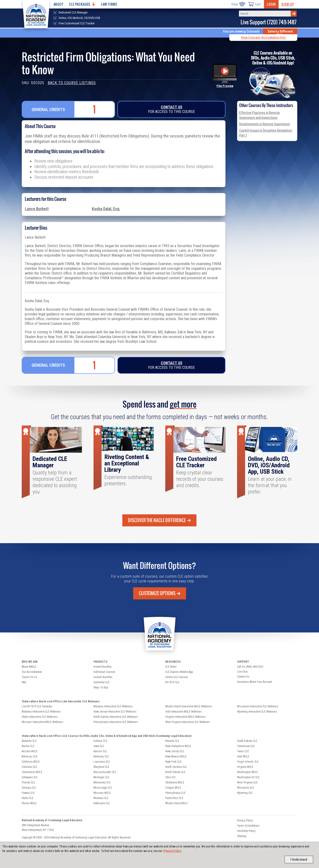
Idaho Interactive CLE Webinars (40, 717)
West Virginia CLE (247, 782)
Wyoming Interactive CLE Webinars (257, 712)
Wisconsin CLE (246, 788)
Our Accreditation (32, 672)
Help (238, 4)
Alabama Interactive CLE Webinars (41, 712)
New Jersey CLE (175, 751)
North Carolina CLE (176, 767)
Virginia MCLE (245, 767)
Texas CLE (243, 751)
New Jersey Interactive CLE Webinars (115, 712)
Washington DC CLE (248, 777)
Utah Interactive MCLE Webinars (184, 712)
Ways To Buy (101, 688)
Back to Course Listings (72, 83)
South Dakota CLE (247, 741)
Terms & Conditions (248, 826)
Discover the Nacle (159, 520)
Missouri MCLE (102, 793)
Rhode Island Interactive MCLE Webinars (189, 706)
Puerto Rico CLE (174, 798)
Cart (255, 4)
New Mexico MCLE (176, 756)
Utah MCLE (243, 756)
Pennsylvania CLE (175, 793)
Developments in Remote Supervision (265, 124)
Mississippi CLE (103, 788)
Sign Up (288, 4)
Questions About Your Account (255, 682)
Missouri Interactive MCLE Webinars (43, 722)
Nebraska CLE (102, 803)
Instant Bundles (103, 667)
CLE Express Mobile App (179, 672)
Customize (160, 593)
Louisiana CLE (102, 762)
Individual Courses (104, 672)
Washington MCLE (247, 772)
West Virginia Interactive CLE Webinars (188, 722)
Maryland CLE (101, 767)
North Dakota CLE (175, 772)
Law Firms (109, 4)
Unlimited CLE (102, 682)
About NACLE (29, 667)
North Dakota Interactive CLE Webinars (116, 717)
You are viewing (241, 31)
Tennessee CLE (246, 746)
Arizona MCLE (30, 751)
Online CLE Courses (177, 677)
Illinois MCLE (29, 803)
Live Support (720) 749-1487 (269, 22)
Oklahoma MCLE (175, 782)
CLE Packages (82, 4)
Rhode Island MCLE (177, 803)
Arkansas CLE (30, 756)
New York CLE (173, 762)
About (59, 4)
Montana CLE (101, 798)
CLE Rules (171, 667)
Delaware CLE (30, 777)
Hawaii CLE (28, 793)
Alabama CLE (29, 741)
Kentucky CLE (101, 756)
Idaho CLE (28, 798)
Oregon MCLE (173, 788)
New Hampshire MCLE (178, 746)
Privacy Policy (172, 851)
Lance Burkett (37, 209)
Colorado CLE (29, 767)
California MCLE (31, 762)
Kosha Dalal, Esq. (106, 209)
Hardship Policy (246, 831)
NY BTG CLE (172, 682)
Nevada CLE (172, 741)
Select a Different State (280, 33)
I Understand (299, 859)
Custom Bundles (103, 677)
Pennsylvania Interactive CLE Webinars (116, 722)
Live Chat (242, 672)
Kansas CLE (100, 751)
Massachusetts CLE (105, 772)
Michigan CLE (101, 777)
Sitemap (242, 836)
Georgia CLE (29, 788)
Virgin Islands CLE (248, 762)
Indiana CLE (100, 741)
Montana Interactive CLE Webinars (113, 706)
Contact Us (172, 107)
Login (271, 4)
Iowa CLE (99, 746)
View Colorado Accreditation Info (263, 38)
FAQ (24, 682)
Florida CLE (28, 782)
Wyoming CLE (245, 793)
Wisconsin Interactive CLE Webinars (258, 706)
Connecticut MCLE (32, 772)
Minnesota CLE (102, 782)
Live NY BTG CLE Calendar (37, 706)
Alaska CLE (28, 746)
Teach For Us (29, 677)
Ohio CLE (170, 777)
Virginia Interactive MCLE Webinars (186, 717)
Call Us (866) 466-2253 (250, 667)
